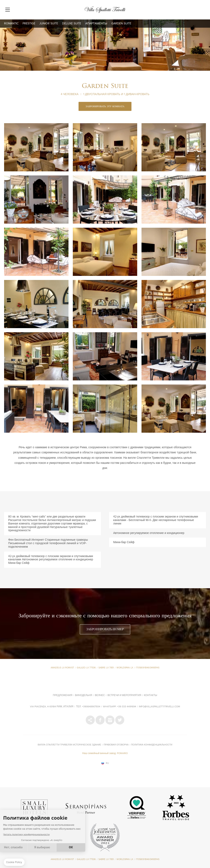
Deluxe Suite (72, 24)
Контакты (150, 695)
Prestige (29, 24)
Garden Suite (121, 24)
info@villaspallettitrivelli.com (159, 707)
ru (107, 763)
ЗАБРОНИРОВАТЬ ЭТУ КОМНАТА (105, 107)
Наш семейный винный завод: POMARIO (105, 753)
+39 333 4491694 (127, 707)
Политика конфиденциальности (152, 745)
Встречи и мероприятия (124, 695)
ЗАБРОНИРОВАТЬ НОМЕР (105, 629)
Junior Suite (49, 24)
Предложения (63, 695)
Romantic (11, 24)
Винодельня (84, 695)
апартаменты (96, 24)
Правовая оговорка (116, 745)
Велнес (100, 695)
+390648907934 (91, 707)
